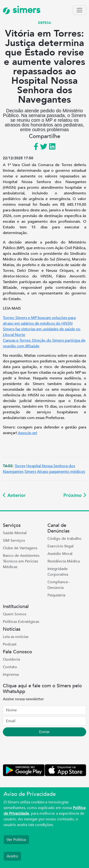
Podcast (10, 644)
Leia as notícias (16, 637)
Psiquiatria (56, 595)
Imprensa (11, 675)
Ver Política (16, 840)
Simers (30, 472)
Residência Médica (64, 561)
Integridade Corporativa (58, 572)
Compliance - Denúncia (59, 585)
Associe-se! (27, 433)
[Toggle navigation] (80, 10)
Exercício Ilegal (61, 546)
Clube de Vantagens (20, 548)
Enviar (44, 732)
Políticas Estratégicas (21, 622)
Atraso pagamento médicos (61, 472)
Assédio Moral (60, 554)
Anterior (14, 495)
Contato (10, 667)
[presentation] (39, 751)
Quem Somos (15, 614)
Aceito (12, 856)
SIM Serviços (14, 541)
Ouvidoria (11, 659)
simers (22, 10)
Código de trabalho (64, 539)
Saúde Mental (15, 533)
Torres (20, 466)
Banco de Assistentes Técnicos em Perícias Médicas (21, 561)
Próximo (75, 495)
